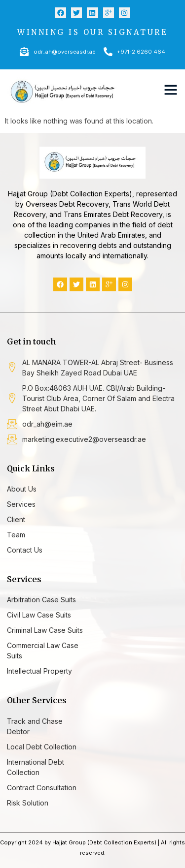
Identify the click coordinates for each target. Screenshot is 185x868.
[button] (171, 90)
